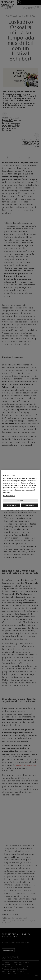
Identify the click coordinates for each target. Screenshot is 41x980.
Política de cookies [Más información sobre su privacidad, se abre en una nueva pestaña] (9, 495)
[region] (20, 490)
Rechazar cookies (29, 505)
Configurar (20, 501)
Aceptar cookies (12, 505)
